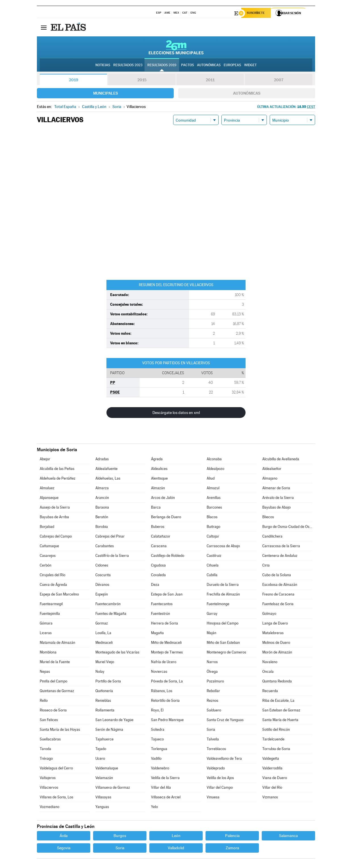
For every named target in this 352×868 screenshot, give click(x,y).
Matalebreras (273, 634)
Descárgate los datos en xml (176, 413)
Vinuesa (213, 798)
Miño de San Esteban (223, 643)
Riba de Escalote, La (278, 701)
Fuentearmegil (51, 605)
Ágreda (157, 460)
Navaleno (270, 663)
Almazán (158, 489)
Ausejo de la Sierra (55, 508)
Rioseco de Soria (53, 711)
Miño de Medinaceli (166, 643)
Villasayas (103, 798)
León (176, 836)
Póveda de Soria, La (167, 682)
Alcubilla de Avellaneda (281, 460)
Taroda (45, 750)
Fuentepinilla (50, 614)
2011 (210, 81)
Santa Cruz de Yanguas (225, 721)
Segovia (64, 849)
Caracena (159, 547)
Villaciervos (49, 788)
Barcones (214, 508)
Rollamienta (105, 711)
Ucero (100, 759)
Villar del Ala (161, 788)
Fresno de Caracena (278, 595)
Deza (155, 585)
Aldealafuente (106, 470)
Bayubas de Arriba (54, 518)
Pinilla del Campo (54, 682)
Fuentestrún (161, 614)
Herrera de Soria (165, 624)
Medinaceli (104, 643)
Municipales (105, 94)
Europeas (232, 66)
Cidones (102, 566)
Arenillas (214, 498)
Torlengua (159, 750)
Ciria (266, 566)
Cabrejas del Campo (56, 537)
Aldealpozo (215, 470)
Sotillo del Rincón (276, 730)
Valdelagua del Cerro (56, 769)
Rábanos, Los (162, 692)
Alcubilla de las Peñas (57, 470)
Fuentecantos (162, 605)
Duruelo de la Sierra (223, 585)
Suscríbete (257, 13)
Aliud (211, 479)
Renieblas (103, 701)
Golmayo (269, 614)
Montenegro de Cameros (226, 653)
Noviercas (159, 672)
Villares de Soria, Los (56, 798)
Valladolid (176, 849)
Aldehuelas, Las (108, 479)
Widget (250, 66)
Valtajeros (48, 779)
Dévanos (102, 585)
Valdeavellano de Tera (224, 759)
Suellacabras (50, 740)
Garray (212, 614)
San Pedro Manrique (167, 721)
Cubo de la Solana (277, 576)
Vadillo (156, 759)
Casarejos (48, 556)
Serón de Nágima (109, 730)
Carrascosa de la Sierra (281, 547)
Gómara (46, 624)
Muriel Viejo (105, 663)
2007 (279, 81)
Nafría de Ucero (164, 663)
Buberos (158, 527)
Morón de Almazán (277, 653)
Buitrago (213, 527)
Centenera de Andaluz (280, 556)
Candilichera (272, 537)
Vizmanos (270, 798)
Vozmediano (50, 808)
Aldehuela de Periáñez (58, 479)
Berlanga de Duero (166, 518)
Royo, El (157, 711)
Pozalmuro (215, 682)
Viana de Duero (275, 779)
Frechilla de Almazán (223, 595)
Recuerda (270, 692)
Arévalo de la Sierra (278, 498)
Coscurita (103, 576)
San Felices (49, 721)
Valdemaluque (107, 769)
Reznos (212, 701)
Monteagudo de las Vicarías (117, 653)
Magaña (157, 634)
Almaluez (47, 489)
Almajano (270, 479)
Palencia (232, 836)
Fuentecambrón (108, 605)
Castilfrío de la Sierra (112, 556)
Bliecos (268, 518)
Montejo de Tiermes (167, 653)
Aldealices (159, 470)
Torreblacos (216, 750)
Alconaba (214, 460)
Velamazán (104, 779)
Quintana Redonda (277, 682)
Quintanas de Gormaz (57, 692)
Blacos (212, 518)
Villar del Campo (220, 788)
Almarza (102, 489)
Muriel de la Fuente (55, 663)
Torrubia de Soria (276, 750)
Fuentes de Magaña (111, 614)
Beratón (102, 518)
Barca (156, 508)
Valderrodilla (272, 769)
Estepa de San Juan (167, 595)
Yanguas (102, 808)
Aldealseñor (272, 470)
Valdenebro (160, 769)
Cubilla (212, 576)
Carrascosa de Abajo (223, 547)
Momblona (48, 653)
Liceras (46, 634)
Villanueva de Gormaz (113, 788)
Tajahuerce (104, 740)
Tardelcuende (273, 740)
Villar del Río (272, 788)
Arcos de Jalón (163, 498)
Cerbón (46, 566)
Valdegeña (271, 759)
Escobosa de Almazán (280, 585)
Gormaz (102, 624)
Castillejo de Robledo (168, 556)
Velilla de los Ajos (220, 779)
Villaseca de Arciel (166, 798)
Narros (212, 663)
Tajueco (157, 740)
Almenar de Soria (276, 489)
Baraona (102, 508)
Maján (211, 634)
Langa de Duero (275, 624)
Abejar (45, 460)
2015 (142, 81)
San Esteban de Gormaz (281, 711)
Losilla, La (103, 634)
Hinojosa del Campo (223, 624)
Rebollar (213, 692)
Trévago (46, 759)
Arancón (102, 498)
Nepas (45, 672)
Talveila (213, 740)
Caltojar (213, 537)
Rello (44, 701)
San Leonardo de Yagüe (114, 721)
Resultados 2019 (162, 66)
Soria (211, 730)
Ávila (64, 836)
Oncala (268, 672)
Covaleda (158, 576)
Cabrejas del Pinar (110, 537)
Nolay (100, 672)
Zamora (232, 849)
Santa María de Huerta (280, 721)
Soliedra (158, 730)
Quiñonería (104, 692)
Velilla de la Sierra (165, 779)
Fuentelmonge (218, 605)
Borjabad (47, 527)
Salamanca (288, 836)
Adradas (102, 460)
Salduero (214, 711)
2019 (74, 81)
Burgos (120, 836)
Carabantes (105, 547)
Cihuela (213, 566)
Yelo (154, 808)
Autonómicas (247, 94)
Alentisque (159, 479)
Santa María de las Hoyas (60, 730)
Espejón (102, 595)
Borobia (102, 527)
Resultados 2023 (128, 66)
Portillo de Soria (108, 682)
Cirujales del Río (53, 576)
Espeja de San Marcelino (59, 595)
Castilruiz (214, 556)
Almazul (213, 489)
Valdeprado (216, 769)
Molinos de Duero (276, 643)
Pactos (187, 66)
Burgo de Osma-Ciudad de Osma (287, 527)
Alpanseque (49, 498)
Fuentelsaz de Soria (278, 605)
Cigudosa (158, 566)
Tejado (101, 750)
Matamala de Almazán (57, 643)
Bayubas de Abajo (276, 508)
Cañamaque (49, 547)
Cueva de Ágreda (53, 585)
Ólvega (212, 672)
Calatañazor (161, 537)
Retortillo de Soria (165, 701)
